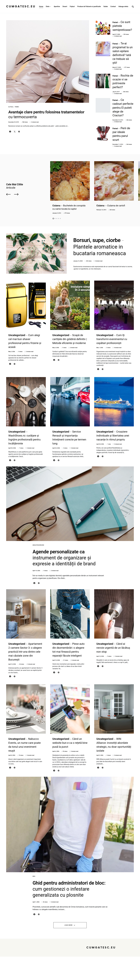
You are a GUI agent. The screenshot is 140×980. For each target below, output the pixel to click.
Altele (11, 107)
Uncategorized (38, 531)
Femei (17, 107)
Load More (69, 948)
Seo (34, 877)
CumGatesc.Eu (21, 7)
